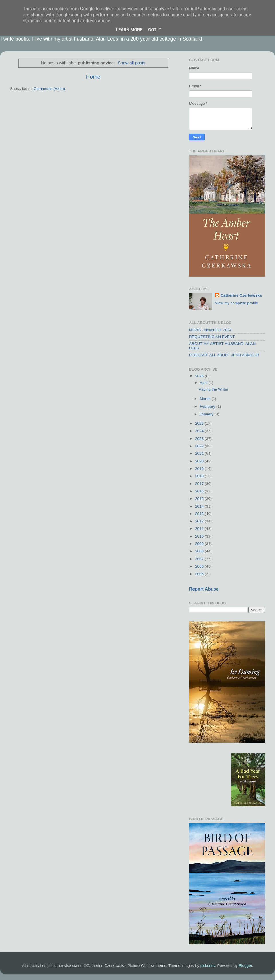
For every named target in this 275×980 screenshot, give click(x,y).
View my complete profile (236, 303)
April (204, 383)
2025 (200, 423)
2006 (200, 566)
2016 (200, 491)
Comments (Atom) (50, 89)
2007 (200, 559)
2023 (200, 439)
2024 (200, 431)
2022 (200, 446)
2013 (200, 514)
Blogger (245, 966)
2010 (200, 536)
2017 (200, 484)
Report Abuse (204, 589)
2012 (200, 521)
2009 (200, 544)
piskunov (208, 966)
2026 (200, 376)
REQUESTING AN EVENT (212, 337)
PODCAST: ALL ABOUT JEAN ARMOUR (224, 355)
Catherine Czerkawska (241, 295)
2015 (200, 499)
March (206, 399)
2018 (200, 476)
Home (93, 77)
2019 (200, 469)
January (207, 414)
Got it (155, 30)
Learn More (129, 30)
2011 (200, 529)
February (208, 406)
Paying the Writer (214, 389)
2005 (200, 574)
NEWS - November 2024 (210, 330)
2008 (200, 551)
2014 (200, 506)
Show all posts (131, 63)
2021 (200, 453)
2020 (200, 461)
